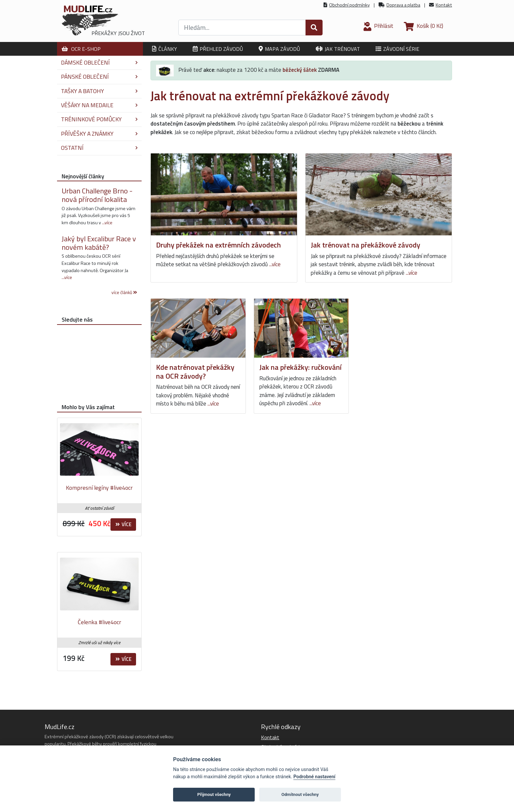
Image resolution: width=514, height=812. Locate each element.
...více (275, 264)
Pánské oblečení (99, 77)
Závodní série (397, 49)
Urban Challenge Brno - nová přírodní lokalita (97, 195)
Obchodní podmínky (349, 5)
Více (123, 524)
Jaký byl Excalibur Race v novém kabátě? (99, 243)
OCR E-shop (81, 49)
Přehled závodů (218, 49)
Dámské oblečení (99, 62)
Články (165, 49)
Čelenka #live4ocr (99, 622)
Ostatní (99, 148)
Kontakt (444, 5)
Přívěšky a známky (99, 134)
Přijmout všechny (214, 794)
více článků (124, 292)
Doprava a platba (403, 5)
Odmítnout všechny (300, 794)
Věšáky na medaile (99, 105)
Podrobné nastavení (314, 777)
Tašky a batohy (99, 91)
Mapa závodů (279, 49)
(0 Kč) (424, 26)
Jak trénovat (338, 49)
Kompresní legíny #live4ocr (99, 488)
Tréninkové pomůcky (99, 119)
